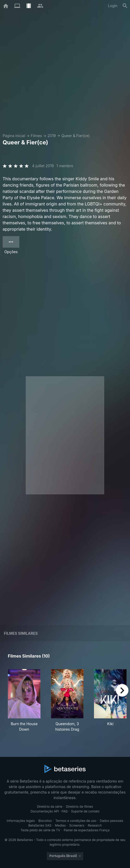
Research (95, 825)
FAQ (65, 811)
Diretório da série (50, 807)
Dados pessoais (111, 821)
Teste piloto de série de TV (40, 830)
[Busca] (125, 6)
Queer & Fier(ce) (76, 136)
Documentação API (45, 811)
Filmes (36, 136)
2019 (52, 136)
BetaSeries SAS (40, 825)
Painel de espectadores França (87, 830)
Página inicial (14, 136)
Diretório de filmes (80, 807)
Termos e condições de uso (76, 821)
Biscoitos (45, 821)
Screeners (77, 825)
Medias (60, 825)
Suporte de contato (85, 811)
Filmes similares (21, 633)
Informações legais (21, 821)
